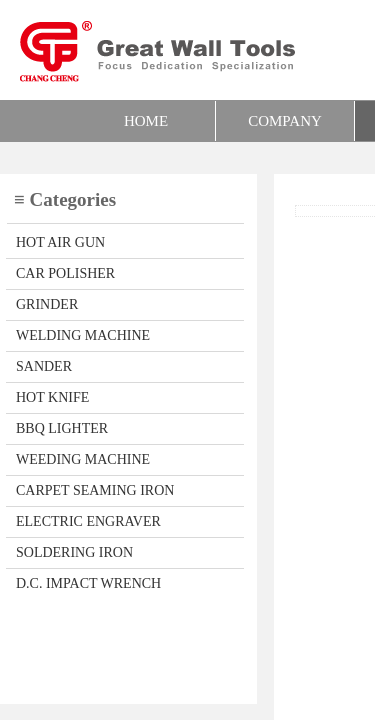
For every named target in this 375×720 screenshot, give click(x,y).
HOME (146, 121)
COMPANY (285, 121)
